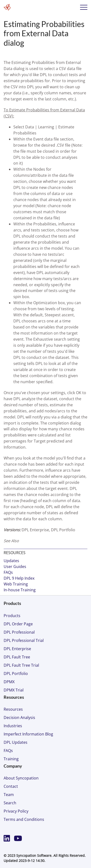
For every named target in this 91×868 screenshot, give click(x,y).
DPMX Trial (14, 690)
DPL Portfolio (16, 673)
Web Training (16, 584)
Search (10, 803)
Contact (11, 786)
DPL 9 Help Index (19, 578)
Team (9, 795)
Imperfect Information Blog (28, 734)
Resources (13, 709)
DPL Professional (19, 632)
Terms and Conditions (24, 819)
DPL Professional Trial (24, 640)
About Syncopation (21, 778)
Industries (13, 726)
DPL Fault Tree (17, 657)
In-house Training (20, 590)
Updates (11, 561)
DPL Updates (16, 742)
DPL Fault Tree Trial (21, 665)
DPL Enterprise (17, 649)
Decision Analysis (19, 717)
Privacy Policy (16, 811)
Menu (84, 7)
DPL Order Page (18, 624)
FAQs (8, 572)
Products (12, 616)
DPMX (9, 682)
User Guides (15, 567)
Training (11, 759)
